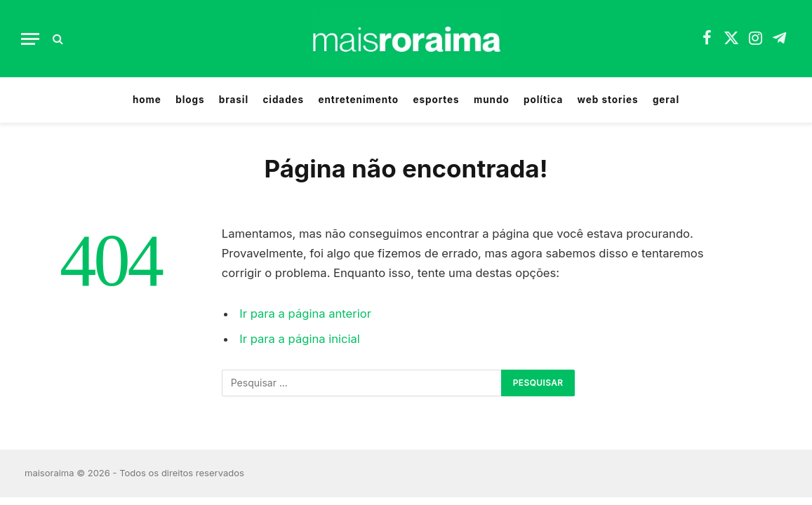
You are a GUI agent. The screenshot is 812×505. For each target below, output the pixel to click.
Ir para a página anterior (305, 314)
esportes (436, 100)
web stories (608, 100)
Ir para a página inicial (300, 339)
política (543, 100)
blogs (190, 100)
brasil (234, 100)
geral (666, 100)
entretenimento (358, 100)
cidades (283, 100)
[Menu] (30, 39)
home (147, 100)
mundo (492, 100)
